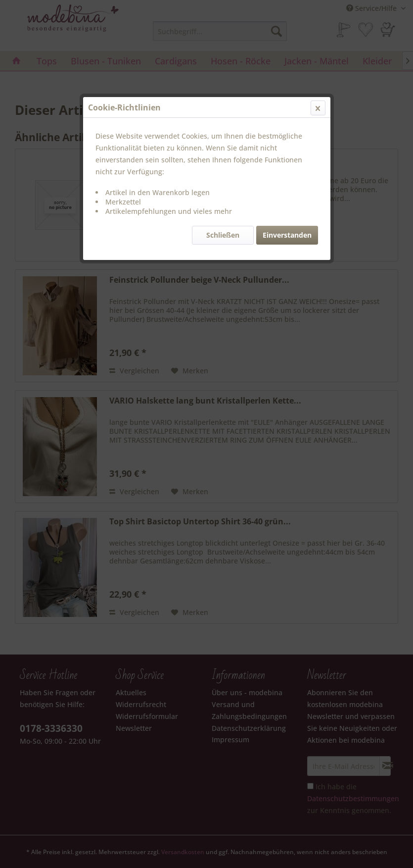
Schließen (223, 235)
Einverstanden (287, 235)
